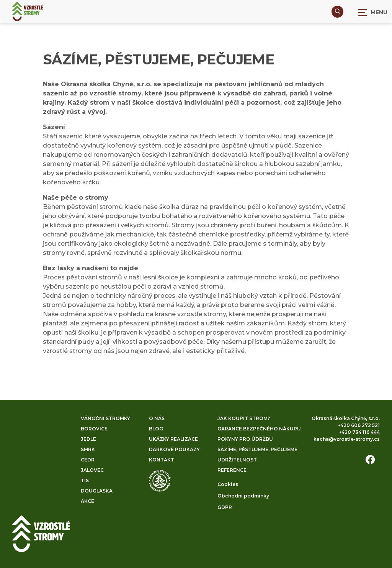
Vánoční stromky (105, 418)
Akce (87, 501)
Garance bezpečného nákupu (259, 429)
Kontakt (162, 460)
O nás (157, 418)
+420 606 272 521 (359, 425)
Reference (232, 470)
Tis (85, 480)
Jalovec (92, 470)
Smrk (88, 449)
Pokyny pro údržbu (245, 439)
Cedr (88, 460)
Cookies (228, 484)
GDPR (225, 507)
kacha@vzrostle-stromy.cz (347, 439)
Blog (156, 429)
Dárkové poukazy (174, 449)
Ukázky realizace (173, 439)
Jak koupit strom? (244, 418)
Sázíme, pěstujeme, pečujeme (257, 449)
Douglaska (97, 491)
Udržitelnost (237, 460)
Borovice (94, 429)
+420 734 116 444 (359, 432)
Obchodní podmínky (243, 496)
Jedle (88, 439)
